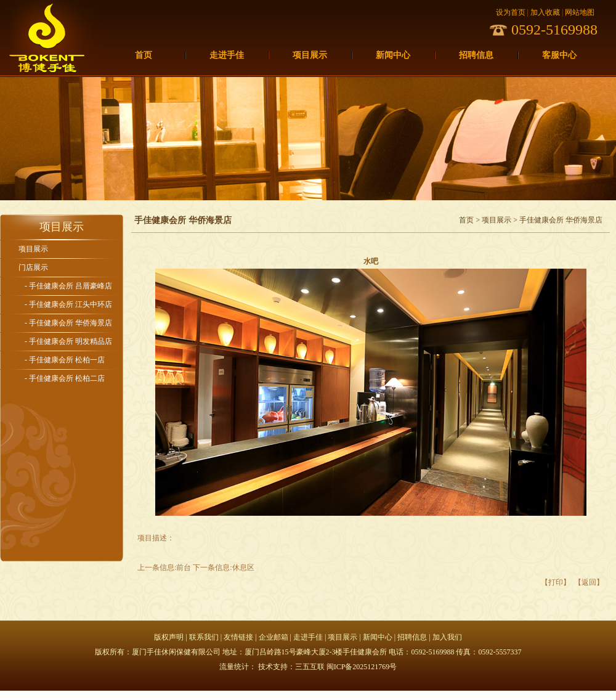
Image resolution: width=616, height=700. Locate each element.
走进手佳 (227, 55)
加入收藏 (545, 12)
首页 (144, 55)
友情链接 (238, 637)
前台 (184, 568)
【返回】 (589, 582)
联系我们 (204, 637)
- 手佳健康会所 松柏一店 (65, 360)
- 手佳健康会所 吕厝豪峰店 (68, 286)
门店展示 (33, 267)
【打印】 (556, 582)
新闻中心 (393, 55)
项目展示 (310, 55)
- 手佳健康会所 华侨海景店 (68, 323)
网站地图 (580, 12)
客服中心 (559, 55)
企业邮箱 (274, 637)
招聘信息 (476, 55)
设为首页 (511, 12)
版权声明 (169, 637)
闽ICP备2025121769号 (362, 667)
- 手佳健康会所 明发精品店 (68, 341)
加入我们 (447, 637)
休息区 (243, 568)
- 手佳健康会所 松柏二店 (65, 378)
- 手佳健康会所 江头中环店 (68, 304)
